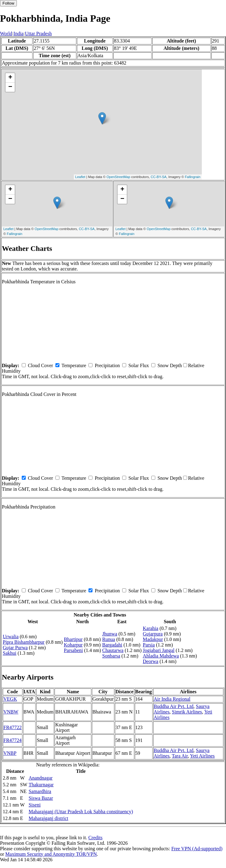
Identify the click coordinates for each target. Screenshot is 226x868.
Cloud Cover (40, 365)
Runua (109, 639)
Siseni (34, 805)
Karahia (151, 628)
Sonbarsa (111, 656)
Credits (95, 838)
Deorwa (151, 661)
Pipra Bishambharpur (24, 642)
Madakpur (153, 639)
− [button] (10, 87)
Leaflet (80, 177)
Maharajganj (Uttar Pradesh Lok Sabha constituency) (81, 812)
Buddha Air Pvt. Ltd (174, 706)
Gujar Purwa (15, 648)
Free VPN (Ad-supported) (197, 849)
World (6, 34)
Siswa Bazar (41, 798)
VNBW (11, 712)
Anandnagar (40, 778)
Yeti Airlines (202, 756)
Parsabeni (73, 650)
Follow (8, 3)
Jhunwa (110, 634)
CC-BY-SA (159, 177)
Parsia (149, 645)
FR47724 (13, 740)
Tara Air (180, 756)
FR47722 (13, 727)
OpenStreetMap (119, 177)
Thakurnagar (41, 785)
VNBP (10, 753)
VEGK (10, 699)
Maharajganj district (48, 818)
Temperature (74, 365)
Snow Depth (170, 365)
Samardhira (40, 791)
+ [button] (10, 78)
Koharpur (73, 645)
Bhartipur (73, 639)
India (19, 34)
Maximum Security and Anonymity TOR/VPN (51, 854)
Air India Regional (172, 699)
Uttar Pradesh (38, 34)
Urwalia (11, 637)
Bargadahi (112, 645)
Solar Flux (139, 365)
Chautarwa (113, 650)
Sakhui (9, 653)
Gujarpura (153, 634)
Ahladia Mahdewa (161, 656)
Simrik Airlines (187, 712)
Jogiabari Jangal (159, 650)
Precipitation (107, 365)
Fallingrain (193, 177)
